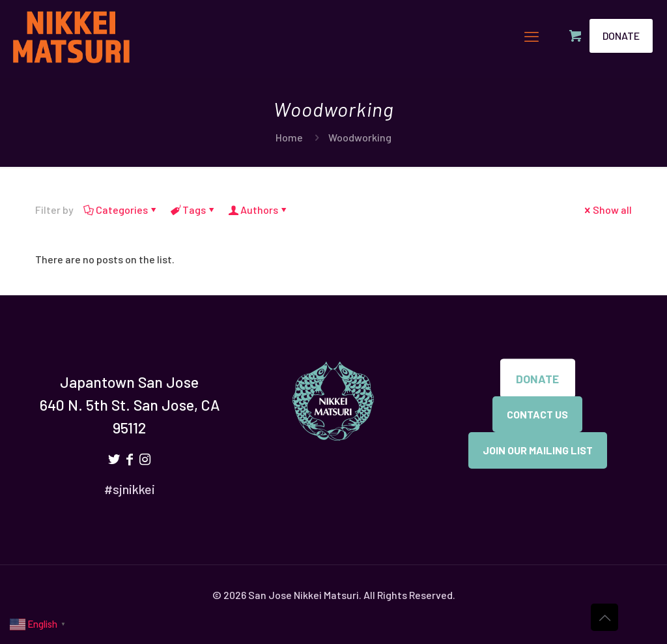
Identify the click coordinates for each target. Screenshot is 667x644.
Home (289, 137)
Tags (193, 210)
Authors (258, 210)
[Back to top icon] (604, 617)
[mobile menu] (532, 36)
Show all (607, 210)
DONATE (621, 36)
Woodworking (360, 137)
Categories (121, 210)
